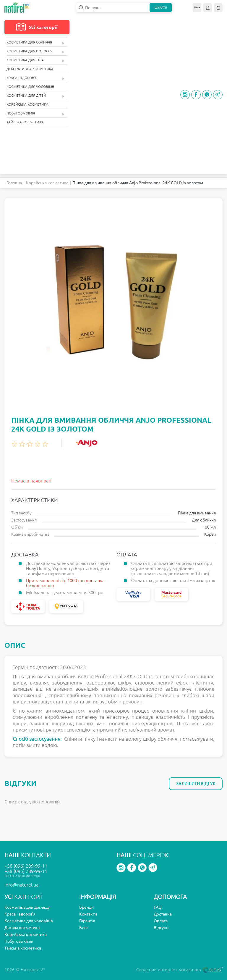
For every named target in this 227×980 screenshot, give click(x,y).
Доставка (163, 914)
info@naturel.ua (21, 885)
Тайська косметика (25, 122)
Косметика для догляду (27, 907)
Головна (14, 183)
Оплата (161, 921)
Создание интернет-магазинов (179, 970)
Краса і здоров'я (35, 78)
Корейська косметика (27, 104)
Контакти (88, 914)
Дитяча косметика (22, 928)
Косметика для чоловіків (30, 87)
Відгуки (161, 928)
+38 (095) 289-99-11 (26, 871)
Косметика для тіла (35, 60)
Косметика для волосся (35, 51)
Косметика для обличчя (35, 42)
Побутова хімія (35, 113)
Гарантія (87, 921)
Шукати (161, 8)
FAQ (158, 907)
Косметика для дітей (35, 96)
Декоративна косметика (30, 69)
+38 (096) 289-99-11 (26, 866)
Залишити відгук (196, 784)
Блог (84, 928)
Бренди (86, 907)
